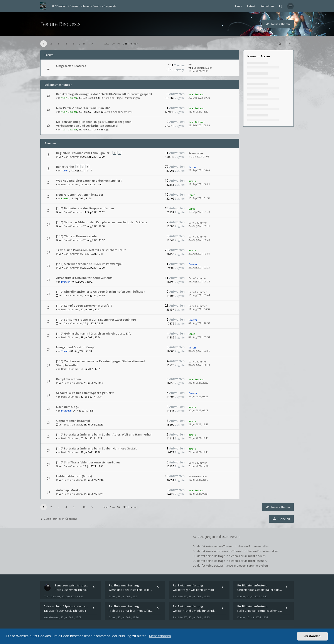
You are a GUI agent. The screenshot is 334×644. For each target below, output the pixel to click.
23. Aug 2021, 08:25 (199, 281)
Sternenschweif (80, 6)
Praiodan (66, 411)
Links (239, 6)
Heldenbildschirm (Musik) (74, 476)
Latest (251, 6)
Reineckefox (196, 153)
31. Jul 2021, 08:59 (198, 396)
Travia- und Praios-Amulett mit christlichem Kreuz (91, 250)
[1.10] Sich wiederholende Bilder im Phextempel (89, 264)
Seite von (111, 44)
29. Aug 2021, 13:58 (199, 254)
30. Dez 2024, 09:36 (199, 98)
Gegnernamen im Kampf (73, 421)
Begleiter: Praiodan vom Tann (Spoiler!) (84, 153)
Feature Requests (105, 6)
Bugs (106, 129)
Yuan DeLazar (69, 98)
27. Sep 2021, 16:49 (199, 170)
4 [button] (66, 44)
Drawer (193, 264)
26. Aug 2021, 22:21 (199, 267)
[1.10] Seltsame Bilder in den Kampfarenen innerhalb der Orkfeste (102, 222)
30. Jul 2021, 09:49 (198, 410)
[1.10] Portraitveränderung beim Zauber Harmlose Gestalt (96, 448)
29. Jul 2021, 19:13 (198, 438)
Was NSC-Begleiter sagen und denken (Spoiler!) (89, 181)
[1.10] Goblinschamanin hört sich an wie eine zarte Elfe (94, 333)
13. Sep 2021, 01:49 (199, 212)
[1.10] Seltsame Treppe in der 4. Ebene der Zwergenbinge (96, 319)
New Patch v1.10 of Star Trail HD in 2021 (83, 108)
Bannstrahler (65, 167)
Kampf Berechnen (68, 379)
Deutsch (62, 6)
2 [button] (51, 44)
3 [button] (59, 44)
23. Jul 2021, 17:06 (198, 466)
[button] (92, 44)
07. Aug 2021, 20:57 (199, 323)
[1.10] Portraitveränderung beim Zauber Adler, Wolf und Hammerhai (104, 434)
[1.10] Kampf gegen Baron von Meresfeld (84, 306)
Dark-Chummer (73, 157)
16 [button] (84, 44)
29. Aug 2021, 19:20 (199, 240)
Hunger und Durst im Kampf (75, 347)
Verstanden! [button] (312, 636)
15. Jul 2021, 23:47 (198, 480)
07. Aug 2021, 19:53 (199, 337)
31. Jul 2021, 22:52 (198, 383)
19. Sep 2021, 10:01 (199, 184)
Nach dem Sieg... (68, 407)
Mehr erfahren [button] (160, 636)
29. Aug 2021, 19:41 (199, 226)
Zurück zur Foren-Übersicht (58, 519)
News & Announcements (118, 112)
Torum (65, 170)
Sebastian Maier (203, 68)
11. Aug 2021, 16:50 (199, 309)
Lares (192, 195)
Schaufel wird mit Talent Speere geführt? (85, 393)
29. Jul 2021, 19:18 (198, 424)
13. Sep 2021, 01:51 (199, 198)
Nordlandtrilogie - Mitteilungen (122, 98)
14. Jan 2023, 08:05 (199, 156)
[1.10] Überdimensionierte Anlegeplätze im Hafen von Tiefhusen (101, 292)
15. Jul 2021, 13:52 (198, 112)
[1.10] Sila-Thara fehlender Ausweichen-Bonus (88, 462)
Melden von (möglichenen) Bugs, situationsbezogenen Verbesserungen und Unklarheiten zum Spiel (94, 124)
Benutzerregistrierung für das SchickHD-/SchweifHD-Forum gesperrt (104, 94)
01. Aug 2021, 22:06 (199, 351)
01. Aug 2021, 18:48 (199, 365)
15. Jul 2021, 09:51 (198, 494)
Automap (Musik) (68, 490)
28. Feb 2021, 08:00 (199, 125)
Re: (190, 64)
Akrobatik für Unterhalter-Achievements (84, 278)
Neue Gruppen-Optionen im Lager (80, 195)
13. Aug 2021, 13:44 (199, 295)
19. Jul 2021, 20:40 (198, 71)
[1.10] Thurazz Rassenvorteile (76, 236)
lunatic (192, 181)
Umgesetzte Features (71, 66)
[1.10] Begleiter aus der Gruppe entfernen (85, 208)
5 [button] (74, 44)
